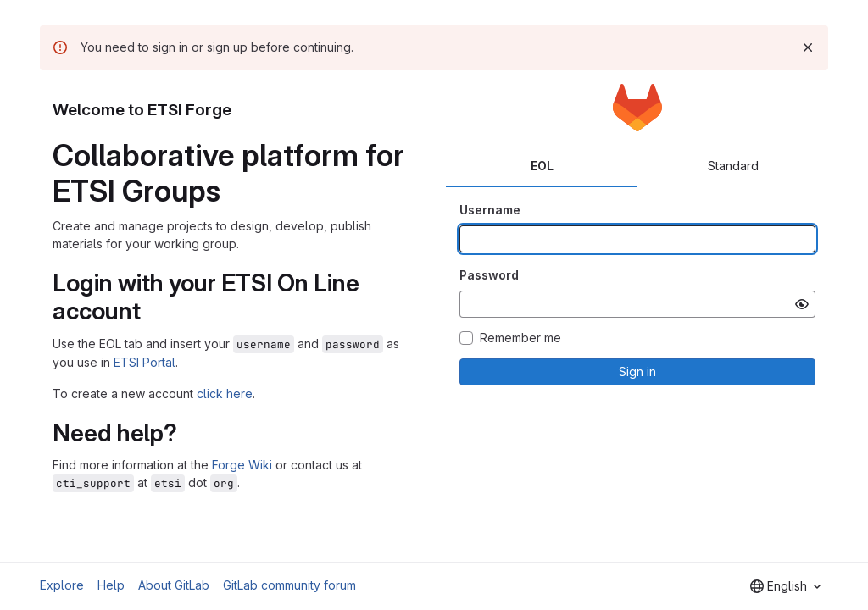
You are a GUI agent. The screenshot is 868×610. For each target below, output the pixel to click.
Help (111, 585)
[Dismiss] (808, 47)
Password (489, 275)
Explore (62, 585)
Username (490, 210)
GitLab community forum (289, 585)
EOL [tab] (542, 166)
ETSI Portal (145, 362)
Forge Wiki (242, 465)
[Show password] (802, 304)
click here (225, 394)
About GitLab (174, 585)
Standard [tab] (733, 166)
